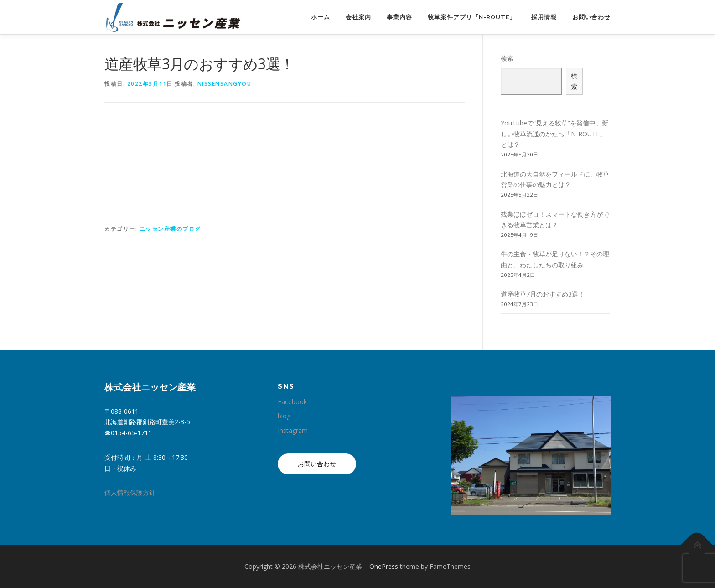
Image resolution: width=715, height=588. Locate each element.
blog (284, 416)
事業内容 (399, 17)
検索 (507, 58)
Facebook (292, 402)
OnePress (384, 566)
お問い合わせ (591, 17)
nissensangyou (225, 84)
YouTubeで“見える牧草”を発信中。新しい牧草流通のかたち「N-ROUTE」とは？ (554, 134)
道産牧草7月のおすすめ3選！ (543, 294)
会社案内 (358, 17)
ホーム (321, 17)
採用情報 (544, 17)
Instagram (293, 430)
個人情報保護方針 (130, 492)
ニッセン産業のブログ (170, 229)
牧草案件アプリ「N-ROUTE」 (472, 17)
